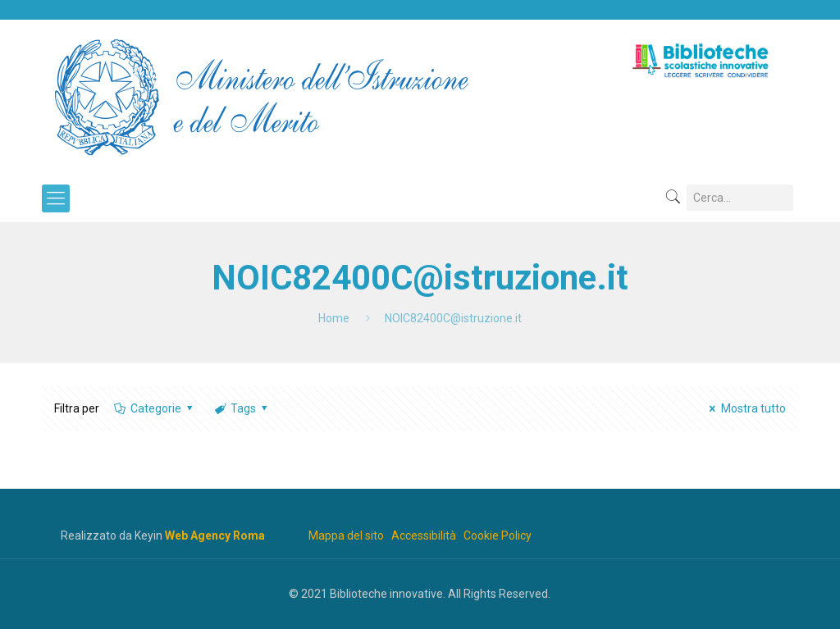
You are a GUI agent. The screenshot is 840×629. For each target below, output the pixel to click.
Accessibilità (424, 536)
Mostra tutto (745, 408)
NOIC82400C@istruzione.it (453, 318)
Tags (242, 408)
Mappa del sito (346, 536)
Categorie (154, 408)
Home (334, 318)
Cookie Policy (498, 536)
